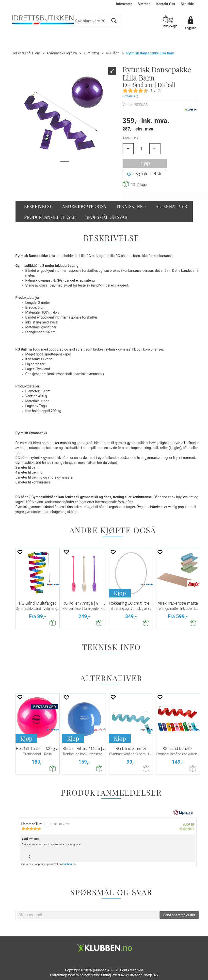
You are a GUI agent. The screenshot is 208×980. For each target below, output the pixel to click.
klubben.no (69, 864)
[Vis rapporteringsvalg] (190, 855)
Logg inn (191, 28)
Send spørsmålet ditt (179, 915)
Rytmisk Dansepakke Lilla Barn (150, 53)
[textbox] (88, 915)
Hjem (36, 53)
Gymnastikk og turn (62, 53)
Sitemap (144, 4)
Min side (187, 4)
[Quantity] (142, 148)
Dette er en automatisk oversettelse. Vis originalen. (52, 844)
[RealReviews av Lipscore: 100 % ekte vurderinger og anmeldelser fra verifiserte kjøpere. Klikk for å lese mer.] (183, 813)
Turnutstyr (91, 53)
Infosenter (124, 4)
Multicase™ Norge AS (142, 975)
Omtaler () (130, 96)
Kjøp (145, 163)
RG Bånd (113, 53)
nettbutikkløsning (98, 975)
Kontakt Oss (166, 4)
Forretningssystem (64, 975)
